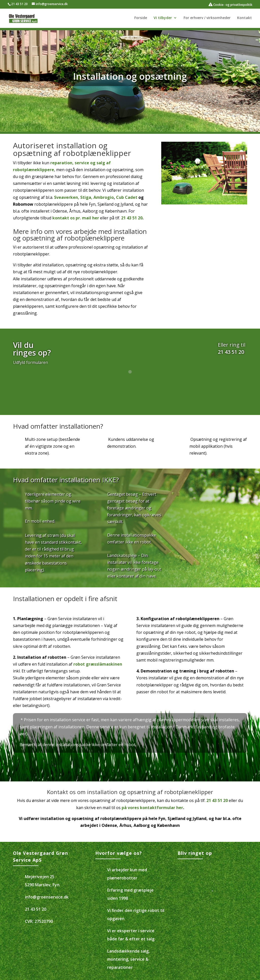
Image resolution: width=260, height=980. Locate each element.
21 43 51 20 (19, 4)
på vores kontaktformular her (152, 808)
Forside (141, 18)
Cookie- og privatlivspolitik (230, 5)
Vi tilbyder (163, 18)
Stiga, (87, 197)
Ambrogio (104, 197)
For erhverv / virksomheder (207, 18)
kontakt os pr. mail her (76, 218)
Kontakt (245, 18)
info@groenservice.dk (47, 897)
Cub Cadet (127, 197)
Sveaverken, (67, 197)
